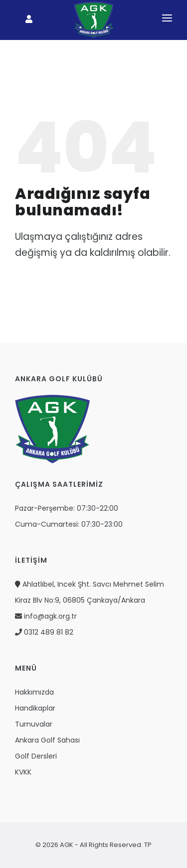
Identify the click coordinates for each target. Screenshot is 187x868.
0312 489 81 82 (44, 632)
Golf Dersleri (36, 756)
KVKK (23, 772)
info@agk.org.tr (46, 616)
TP (147, 845)
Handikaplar (35, 708)
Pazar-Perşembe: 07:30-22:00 (67, 508)
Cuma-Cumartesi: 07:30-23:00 (69, 524)
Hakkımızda (34, 692)
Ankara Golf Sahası (47, 740)
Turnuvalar (34, 724)
